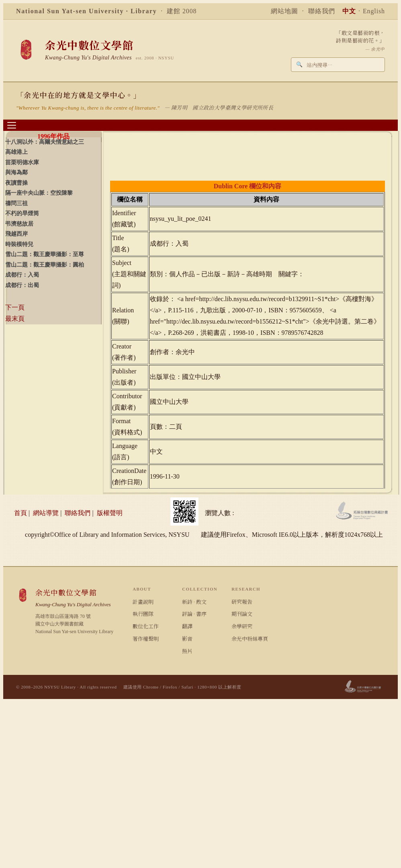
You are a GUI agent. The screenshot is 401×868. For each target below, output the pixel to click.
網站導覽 (46, 513)
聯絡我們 (322, 11)
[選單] (12, 125)
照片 (187, 651)
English (374, 11)
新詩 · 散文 (194, 602)
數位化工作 (146, 626)
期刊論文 (242, 614)
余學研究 (242, 626)
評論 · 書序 (194, 614)
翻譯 (187, 626)
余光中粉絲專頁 (250, 639)
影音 (187, 639)
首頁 (20, 513)
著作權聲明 (146, 639)
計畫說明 (143, 602)
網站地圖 (284, 11)
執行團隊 (143, 614)
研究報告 (242, 602)
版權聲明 (110, 513)
